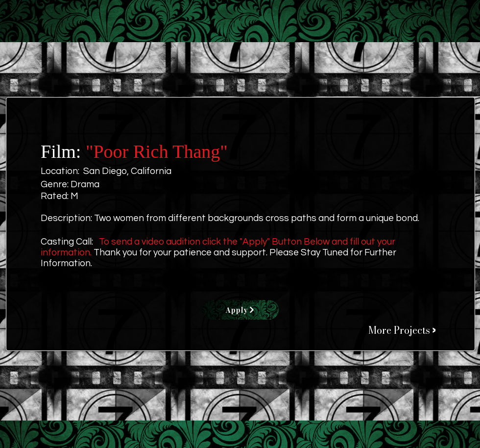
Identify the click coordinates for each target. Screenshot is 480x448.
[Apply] (240, 310)
